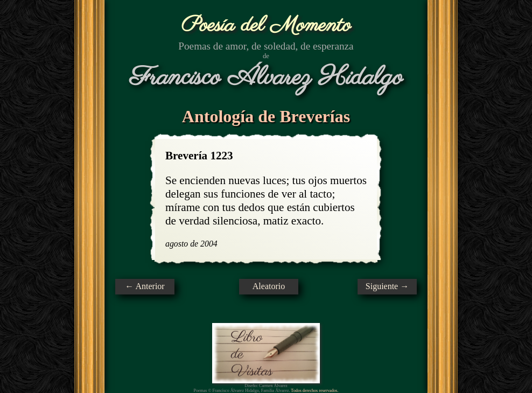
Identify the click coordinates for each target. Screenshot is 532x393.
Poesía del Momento (266, 26)
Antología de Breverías (266, 116)
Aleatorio (269, 286)
